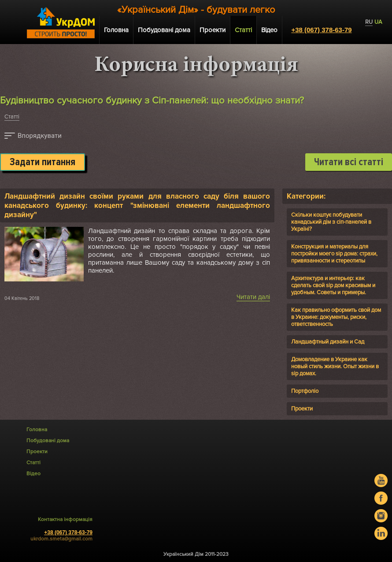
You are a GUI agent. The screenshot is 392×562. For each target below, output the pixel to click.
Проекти (213, 30)
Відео (269, 30)
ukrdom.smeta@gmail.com (61, 539)
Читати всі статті (349, 162)
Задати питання (43, 162)
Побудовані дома (164, 30)
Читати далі (253, 297)
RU (369, 22)
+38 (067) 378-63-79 (321, 30)
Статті (12, 117)
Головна (116, 30)
